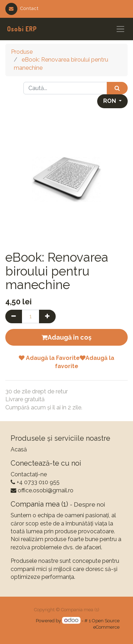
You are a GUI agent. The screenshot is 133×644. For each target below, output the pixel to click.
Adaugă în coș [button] (66, 337)
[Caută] (117, 88)
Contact (22, 8)
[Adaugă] (47, 316)
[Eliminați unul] (14, 316)
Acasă (19, 449)
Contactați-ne (29, 474)
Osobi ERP (22, 29)
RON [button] (110, 101)
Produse (22, 52)
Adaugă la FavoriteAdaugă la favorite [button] (66, 362)
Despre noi (89, 504)
